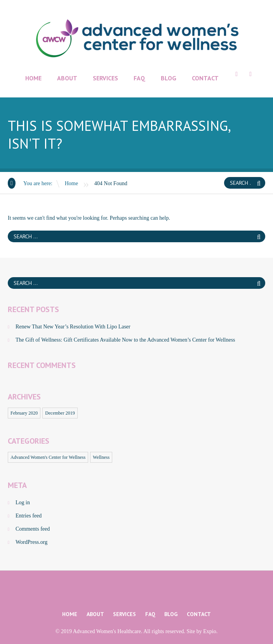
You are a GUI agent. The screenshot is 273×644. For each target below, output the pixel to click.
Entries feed (29, 516)
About (67, 78)
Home (33, 78)
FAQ (139, 78)
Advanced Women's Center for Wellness (48, 457)
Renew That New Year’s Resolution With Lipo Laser (73, 327)
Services (105, 78)
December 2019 (60, 413)
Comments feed (33, 529)
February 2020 (24, 413)
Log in (23, 503)
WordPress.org (31, 542)
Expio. (210, 631)
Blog (169, 78)
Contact (205, 78)
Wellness (101, 457)
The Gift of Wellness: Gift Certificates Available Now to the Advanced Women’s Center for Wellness (125, 340)
